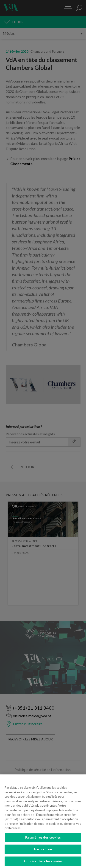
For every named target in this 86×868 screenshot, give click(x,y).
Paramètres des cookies (43, 840)
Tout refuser (43, 852)
